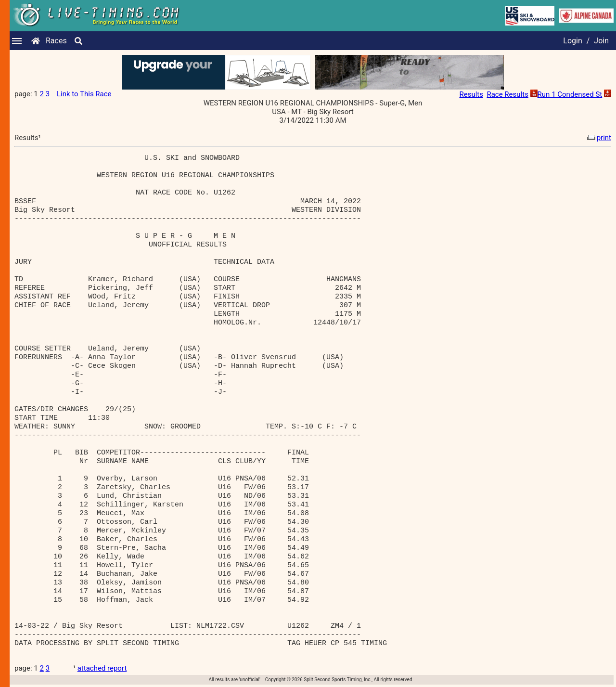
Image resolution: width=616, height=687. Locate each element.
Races (56, 41)
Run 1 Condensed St (570, 94)
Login (572, 41)
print (598, 138)
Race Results (507, 94)
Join (601, 41)
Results (471, 94)
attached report (102, 668)
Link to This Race (84, 94)
